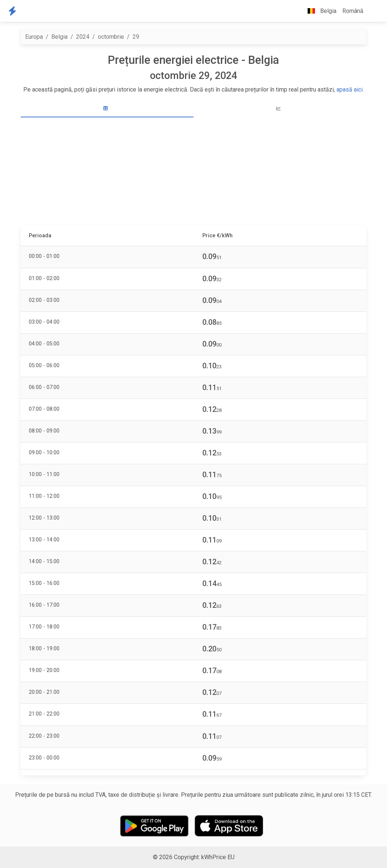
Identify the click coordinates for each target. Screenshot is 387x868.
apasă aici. (350, 89)
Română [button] (353, 11)
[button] (372, 11)
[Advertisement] (193, 172)
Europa (34, 37)
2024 (83, 37)
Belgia (59, 37)
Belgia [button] (319, 11)
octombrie (111, 37)
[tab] (107, 109)
